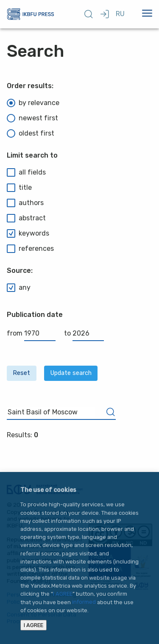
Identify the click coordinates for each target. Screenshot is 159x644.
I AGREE (63, 594)
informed (84, 602)
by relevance (33, 103)
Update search (71, 373)
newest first (32, 118)
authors (25, 203)
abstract (26, 218)
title (19, 188)
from (31, 333)
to (84, 333)
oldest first (31, 133)
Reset (21, 373)
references (30, 249)
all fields (26, 172)
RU (120, 14)
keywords (28, 233)
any (19, 288)
